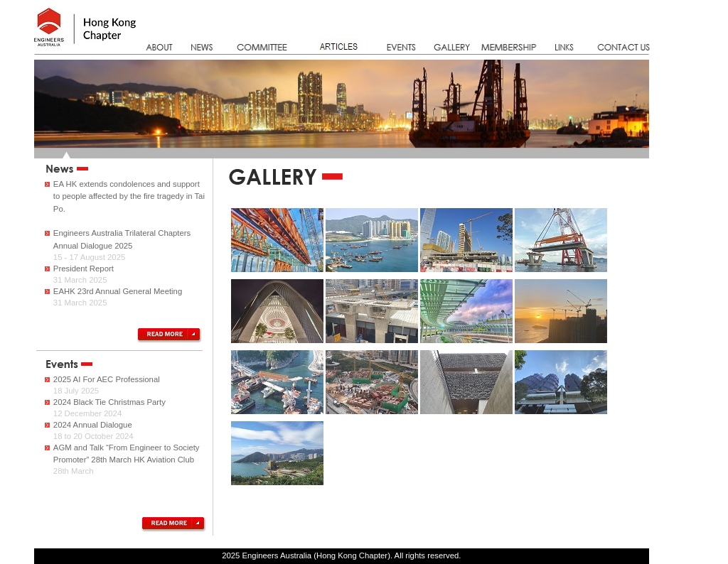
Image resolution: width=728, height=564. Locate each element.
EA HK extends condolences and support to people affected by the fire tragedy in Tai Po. (129, 196)
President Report (84, 269)
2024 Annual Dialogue (93, 425)
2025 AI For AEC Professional (107, 379)
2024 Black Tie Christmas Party (109, 402)
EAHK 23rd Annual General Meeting (118, 291)
